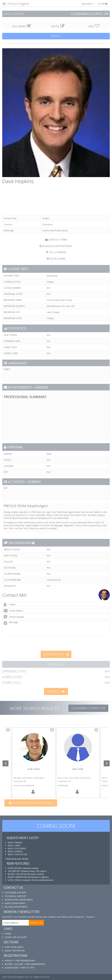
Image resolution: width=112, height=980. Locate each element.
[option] (78, 763)
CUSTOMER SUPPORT (16, 893)
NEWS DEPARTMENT (15, 903)
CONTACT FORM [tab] (56, 240)
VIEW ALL (56, 691)
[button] (89, 4)
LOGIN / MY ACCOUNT (16, 937)
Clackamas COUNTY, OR (88, 708)
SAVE (94, 26)
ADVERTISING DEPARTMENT (19, 900)
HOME (8, 934)
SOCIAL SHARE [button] (56, 259)
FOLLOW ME (21, 26)
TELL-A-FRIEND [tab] (56, 252)
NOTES (58, 26)
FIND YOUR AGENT (14, 947)
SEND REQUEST (56, 654)
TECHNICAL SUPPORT (16, 896)
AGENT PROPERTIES (15, 951)
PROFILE (56, 36)
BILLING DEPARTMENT (16, 907)
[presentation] (25, 643)
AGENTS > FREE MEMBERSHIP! (20, 961)
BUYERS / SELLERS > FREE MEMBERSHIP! (25, 964)
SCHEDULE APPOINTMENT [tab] (56, 246)
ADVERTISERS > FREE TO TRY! (19, 968)
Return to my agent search (32, 803)
